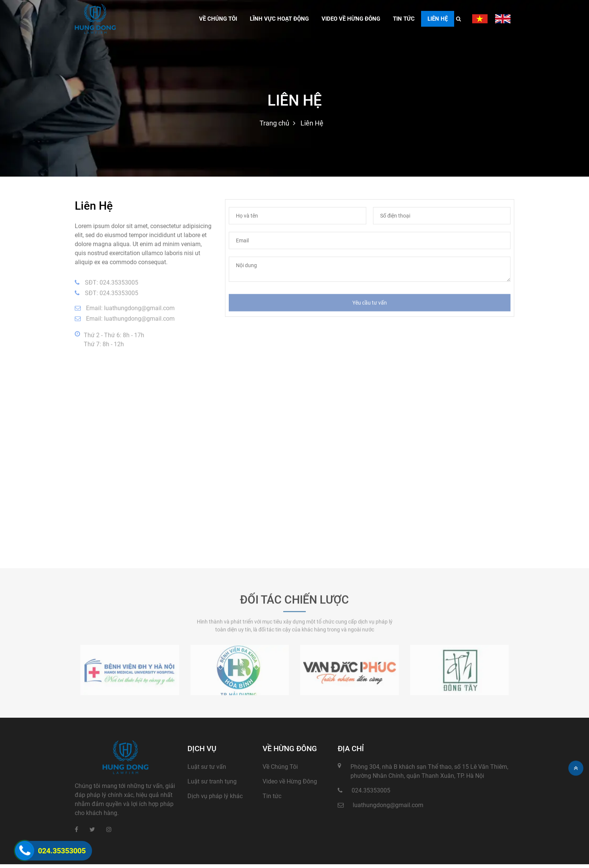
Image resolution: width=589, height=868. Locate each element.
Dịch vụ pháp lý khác (215, 796)
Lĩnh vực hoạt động (279, 19)
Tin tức (404, 19)
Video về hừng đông (351, 19)
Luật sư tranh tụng (212, 781)
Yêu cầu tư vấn (370, 304)
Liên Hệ (438, 19)
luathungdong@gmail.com (139, 310)
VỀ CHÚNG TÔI (218, 19)
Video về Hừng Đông (290, 781)
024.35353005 (119, 284)
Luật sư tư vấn (207, 767)
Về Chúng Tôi (280, 767)
